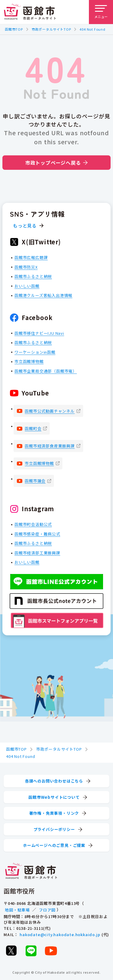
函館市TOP (14, 29)
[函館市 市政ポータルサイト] (30, 12)
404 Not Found (92, 29)
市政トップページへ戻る (56, 163)
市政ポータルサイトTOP (51, 29)
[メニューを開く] (101, 12)
